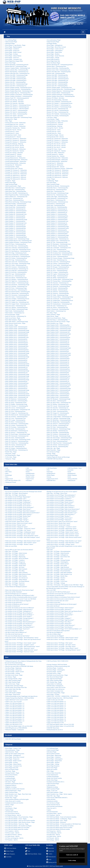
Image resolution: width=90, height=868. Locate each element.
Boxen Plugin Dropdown (53, 59)
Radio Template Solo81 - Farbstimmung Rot (58, 396)
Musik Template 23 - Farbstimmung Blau (15, 227)
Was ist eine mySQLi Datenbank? (13, 592)
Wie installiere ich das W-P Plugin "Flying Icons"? (17, 500)
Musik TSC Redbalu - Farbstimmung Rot (57, 290)
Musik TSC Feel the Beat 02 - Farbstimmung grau (17, 256)
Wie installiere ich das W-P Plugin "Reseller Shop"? (18, 516)
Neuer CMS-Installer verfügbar (13, 693)
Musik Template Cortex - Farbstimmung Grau (58, 241)
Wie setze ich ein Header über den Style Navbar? (17, 636)
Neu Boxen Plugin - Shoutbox (54, 672)
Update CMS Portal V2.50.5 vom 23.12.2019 (16, 700)
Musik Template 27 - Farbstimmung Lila (15, 230)
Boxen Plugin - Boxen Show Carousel (56, 47)
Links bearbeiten (51, 785)
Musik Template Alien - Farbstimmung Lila (57, 239)
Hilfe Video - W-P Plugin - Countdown (15, 560)
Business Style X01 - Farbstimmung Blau (57, 86)
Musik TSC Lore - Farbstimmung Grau (15, 276)
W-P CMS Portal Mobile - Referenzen (56, 822)
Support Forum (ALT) (52, 479)
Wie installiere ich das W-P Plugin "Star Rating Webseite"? (20, 627)
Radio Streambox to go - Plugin (54, 323)
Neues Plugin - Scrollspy (53, 695)
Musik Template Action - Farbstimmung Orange (17, 239)
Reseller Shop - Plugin (11, 452)
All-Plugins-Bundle (51, 44)
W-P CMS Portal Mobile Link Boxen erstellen (58, 829)
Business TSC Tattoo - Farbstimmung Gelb (57, 112)
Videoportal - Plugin (10, 459)
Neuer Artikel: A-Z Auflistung (54, 684)
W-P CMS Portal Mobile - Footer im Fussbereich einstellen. (61, 817)
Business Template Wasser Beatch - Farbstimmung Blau (60, 96)
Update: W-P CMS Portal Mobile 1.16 (14, 707)
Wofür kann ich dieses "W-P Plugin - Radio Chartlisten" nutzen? (63, 536)
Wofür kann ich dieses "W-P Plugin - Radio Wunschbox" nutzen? (63, 543)
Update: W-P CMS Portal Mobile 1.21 (56, 710)
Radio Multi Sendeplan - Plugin (13, 320)
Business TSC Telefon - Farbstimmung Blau (16, 114)
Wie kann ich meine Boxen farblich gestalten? (58, 631)
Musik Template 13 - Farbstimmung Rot (15, 218)
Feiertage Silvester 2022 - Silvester (55, 167)
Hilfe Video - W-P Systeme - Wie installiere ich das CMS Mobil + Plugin (65, 585)
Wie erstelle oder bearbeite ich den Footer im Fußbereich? (19, 608)
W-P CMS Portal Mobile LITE (13, 481)
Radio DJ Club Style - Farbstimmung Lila (15, 316)
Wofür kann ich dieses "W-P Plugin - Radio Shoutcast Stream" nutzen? (22, 541)
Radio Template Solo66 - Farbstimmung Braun (17, 383)
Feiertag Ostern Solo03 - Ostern (13, 135)
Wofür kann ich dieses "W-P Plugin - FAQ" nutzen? (59, 643)
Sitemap (49, 477)
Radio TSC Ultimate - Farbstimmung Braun (57, 445)
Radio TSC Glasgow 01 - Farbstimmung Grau (16, 413)
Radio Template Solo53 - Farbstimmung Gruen (58, 371)
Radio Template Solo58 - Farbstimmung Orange (17, 376)
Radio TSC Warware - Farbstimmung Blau (57, 447)
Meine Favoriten (30, 475)
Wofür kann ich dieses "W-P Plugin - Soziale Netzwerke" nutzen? (21, 650)
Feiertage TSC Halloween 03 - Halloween (15, 177)
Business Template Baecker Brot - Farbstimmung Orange (61, 89)
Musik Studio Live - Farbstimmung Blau (57, 207)
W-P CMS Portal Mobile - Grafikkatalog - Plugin (59, 819)
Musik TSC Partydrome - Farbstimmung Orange (17, 285)
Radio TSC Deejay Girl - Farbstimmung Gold (58, 410)
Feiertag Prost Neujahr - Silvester (55, 135)
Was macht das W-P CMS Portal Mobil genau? (58, 592)
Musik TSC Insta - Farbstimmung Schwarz (57, 269)
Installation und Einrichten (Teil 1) (55, 782)
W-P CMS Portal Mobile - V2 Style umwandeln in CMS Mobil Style (64, 824)
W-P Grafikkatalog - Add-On (54, 833)
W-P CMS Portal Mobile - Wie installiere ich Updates (60, 826)
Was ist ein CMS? (51, 590)
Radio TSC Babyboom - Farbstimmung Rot (16, 399)
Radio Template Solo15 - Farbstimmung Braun (58, 337)
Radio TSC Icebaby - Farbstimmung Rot (57, 415)
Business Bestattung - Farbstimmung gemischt (16, 65)
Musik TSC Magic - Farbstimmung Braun (57, 276)
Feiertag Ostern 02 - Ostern (12, 132)
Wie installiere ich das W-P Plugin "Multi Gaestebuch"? (60, 506)
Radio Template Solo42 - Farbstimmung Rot (16, 362)
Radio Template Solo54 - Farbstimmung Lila (16, 373)
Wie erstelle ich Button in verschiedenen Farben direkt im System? (63, 597)
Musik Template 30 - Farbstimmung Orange (58, 232)
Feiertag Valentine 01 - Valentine (13, 154)
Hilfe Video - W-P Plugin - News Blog (15, 571)
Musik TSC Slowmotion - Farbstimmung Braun (17, 295)
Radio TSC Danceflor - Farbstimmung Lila (57, 408)
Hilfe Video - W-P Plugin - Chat (55, 558)
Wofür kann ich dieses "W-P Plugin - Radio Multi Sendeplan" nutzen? (22, 537)
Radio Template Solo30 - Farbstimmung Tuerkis (17, 352)
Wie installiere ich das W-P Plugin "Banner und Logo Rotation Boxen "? (65, 611)
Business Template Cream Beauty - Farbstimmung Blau (19, 95)
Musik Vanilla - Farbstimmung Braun (14, 311)
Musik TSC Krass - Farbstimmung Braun (57, 271)
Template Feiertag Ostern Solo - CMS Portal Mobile (60, 698)
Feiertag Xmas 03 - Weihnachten (55, 165)
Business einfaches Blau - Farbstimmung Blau (16, 70)
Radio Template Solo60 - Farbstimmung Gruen (17, 378)
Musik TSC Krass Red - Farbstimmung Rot (16, 272)
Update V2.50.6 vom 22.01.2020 (55, 700)
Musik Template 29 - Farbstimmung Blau (15, 232)
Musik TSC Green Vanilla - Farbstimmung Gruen (59, 265)
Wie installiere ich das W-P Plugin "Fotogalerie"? (59, 618)
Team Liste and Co (51, 808)
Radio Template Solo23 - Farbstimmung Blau (58, 344)
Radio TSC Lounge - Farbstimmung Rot (15, 420)
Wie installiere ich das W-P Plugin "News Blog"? (59, 622)
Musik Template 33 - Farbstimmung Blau (15, 235)
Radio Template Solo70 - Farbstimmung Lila (16, 387)
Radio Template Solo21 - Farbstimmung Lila (58, 343)
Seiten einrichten (51, 799)
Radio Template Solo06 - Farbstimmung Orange (17, 330)
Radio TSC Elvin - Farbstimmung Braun (15, 411)
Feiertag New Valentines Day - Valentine (15, 128)
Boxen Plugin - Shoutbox (53, 54)
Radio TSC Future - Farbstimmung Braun (57, 411)
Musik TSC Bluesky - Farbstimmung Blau (57, 246)
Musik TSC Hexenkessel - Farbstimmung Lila (16, 269)
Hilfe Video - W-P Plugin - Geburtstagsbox (57, 562)
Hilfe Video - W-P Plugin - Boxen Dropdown (16, 493)
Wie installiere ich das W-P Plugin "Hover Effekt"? (59, 504)
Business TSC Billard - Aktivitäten (55, 98)
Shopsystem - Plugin (10, 454)
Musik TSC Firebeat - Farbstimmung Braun (16, 258)
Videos (28, 848)
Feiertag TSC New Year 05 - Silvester (56, 146)
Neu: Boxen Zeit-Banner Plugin (55, 677)
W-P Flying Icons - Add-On (53, 831)
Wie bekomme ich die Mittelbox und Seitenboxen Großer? (19, 595)
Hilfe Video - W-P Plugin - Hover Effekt (57, 566)
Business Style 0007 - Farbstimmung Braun (57, 79)
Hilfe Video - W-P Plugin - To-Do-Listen (57, 581)
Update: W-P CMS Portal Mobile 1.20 (14, 710)
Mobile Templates (72, 475)
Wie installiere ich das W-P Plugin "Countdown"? (59, 499)
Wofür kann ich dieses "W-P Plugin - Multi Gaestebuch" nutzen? (63, 534)
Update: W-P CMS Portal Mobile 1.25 (56, 714)
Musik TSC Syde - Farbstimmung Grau (56, 306)
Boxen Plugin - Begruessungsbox (13, 47)
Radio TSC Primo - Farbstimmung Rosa (15, 429)
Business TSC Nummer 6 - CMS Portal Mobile (17, 109)
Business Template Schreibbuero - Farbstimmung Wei (18, 96)
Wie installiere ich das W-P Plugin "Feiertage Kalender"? (19, 618)
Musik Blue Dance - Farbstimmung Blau (15, 188)
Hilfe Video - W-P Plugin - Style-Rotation (15, 495)
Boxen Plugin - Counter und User (55, 49)
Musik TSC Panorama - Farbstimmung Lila (57, 283)
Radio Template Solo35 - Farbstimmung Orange (59, 355)
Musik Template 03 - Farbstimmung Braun (16, 211)
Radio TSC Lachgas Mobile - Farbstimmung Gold (59, 417)
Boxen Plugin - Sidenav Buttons (13, 56)
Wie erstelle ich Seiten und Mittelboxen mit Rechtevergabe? (61, 604)
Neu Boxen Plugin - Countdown (55, 668)
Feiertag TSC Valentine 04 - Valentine (14, 151)
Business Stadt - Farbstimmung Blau (56, 73)
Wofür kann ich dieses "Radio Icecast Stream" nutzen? (18, 523)
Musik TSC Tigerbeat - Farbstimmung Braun (16, 308)
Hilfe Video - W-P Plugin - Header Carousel (58, 564)
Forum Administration (52, 775)
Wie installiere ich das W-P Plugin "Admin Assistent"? (60, 608)
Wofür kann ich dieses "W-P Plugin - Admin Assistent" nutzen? (62, 638)
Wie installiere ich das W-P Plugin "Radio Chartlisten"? (60, 507)
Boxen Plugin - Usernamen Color (13, 59)
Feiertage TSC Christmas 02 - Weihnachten (57, 170)
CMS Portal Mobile (52, 468)
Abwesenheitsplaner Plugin (53, 40)
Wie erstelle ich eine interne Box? (13, 602)
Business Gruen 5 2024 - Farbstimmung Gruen (58, 70)
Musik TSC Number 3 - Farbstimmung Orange (17, 283)
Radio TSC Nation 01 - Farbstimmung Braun (58, 424)
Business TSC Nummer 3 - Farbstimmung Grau (58, 105)
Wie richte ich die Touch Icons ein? (14, 634)
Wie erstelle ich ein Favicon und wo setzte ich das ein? (60, 599)
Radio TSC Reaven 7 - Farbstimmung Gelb (16, 432)
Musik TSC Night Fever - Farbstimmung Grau (16, 281)
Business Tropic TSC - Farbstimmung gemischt (17, 98)
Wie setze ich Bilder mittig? (54, 634)
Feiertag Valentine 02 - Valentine (55, 154)
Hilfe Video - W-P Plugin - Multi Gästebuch (16, 569)
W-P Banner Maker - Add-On (54, 813)
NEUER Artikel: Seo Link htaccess (55, 689)
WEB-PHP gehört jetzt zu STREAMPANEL (16, 728)
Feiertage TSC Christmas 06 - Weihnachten (57, 174)
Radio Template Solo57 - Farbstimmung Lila (58, 374)
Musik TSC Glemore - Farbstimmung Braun (58, 264)
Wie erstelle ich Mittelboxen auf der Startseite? (17, 604)
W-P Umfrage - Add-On (53, 840)
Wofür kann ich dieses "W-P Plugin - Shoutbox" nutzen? (19, 544)
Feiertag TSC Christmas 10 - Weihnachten (57, 140)
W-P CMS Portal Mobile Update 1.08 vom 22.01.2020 (60, 724)
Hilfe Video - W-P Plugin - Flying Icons (15, 562)
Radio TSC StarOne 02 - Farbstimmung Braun (16, 441)
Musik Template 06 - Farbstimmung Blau (15, 212)
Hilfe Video (50, 550)
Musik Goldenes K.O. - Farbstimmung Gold (16, 197)
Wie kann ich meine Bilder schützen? (14, 631)
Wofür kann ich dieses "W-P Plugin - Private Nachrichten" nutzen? (21, 536)
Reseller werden (30, 477)
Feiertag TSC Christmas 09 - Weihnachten (15, 140)
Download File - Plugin (11, 119)
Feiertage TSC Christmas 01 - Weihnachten (16, 170)
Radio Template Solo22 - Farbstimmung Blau (16, 344)
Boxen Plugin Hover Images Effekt (14, 61)
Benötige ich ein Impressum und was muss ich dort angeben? (62, 492)
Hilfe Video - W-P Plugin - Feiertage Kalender (58, 560)
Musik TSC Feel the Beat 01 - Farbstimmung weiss (59, 255)
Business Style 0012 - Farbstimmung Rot (57, 84)
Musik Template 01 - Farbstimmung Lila (15, 209)
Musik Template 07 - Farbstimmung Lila (57, 212)
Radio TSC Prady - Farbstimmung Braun (57, 427)
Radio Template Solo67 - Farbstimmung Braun (58, 383)
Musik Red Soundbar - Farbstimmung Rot (15, 204)
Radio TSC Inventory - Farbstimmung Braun (16, 417)
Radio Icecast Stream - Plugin (12, 318)
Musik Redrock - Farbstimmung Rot (56, 204)
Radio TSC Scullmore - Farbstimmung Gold (58, 434)
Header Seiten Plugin (10, 183)
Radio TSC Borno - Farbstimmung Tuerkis (16, 403)
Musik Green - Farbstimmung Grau (14, 198)
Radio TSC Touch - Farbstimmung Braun (57, 441)
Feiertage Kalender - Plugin (12, 167)
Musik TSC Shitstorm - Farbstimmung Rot (57, 292)
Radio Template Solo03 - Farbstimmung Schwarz (59, 327)
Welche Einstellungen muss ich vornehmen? (16, 594)
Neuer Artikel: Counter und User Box (56, 687)
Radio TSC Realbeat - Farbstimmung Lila (57, 431)
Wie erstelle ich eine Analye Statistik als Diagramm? (18, 601)
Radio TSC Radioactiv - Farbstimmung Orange (58, 429)
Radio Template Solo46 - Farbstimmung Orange (17, 366)
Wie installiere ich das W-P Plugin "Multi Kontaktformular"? (20, 622)
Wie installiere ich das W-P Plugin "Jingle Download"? (60, 620)
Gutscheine (70, 470)
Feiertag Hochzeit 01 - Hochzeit (55, 124)
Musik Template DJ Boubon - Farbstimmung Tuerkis (18, 242)
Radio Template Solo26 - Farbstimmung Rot (16, 348)
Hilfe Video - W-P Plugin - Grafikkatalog (15, 564)
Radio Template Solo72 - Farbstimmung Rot (16, 388)
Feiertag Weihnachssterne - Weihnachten (15, 158)
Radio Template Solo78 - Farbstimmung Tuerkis (17, 394)
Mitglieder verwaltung (11, 787)
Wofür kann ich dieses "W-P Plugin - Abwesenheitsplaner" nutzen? (22, 638)
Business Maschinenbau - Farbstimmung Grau (16, 72)
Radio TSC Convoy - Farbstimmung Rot (15, 408)
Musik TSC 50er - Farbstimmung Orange (57, 242)
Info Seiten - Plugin (10, 782)
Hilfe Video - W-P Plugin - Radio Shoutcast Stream (18, 574)
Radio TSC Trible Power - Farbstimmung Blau (17, 443)
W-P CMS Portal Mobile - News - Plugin (57, 821)
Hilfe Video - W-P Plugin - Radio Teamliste (16, 576)
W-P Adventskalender (52, 812)
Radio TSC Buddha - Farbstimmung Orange (16, 404)
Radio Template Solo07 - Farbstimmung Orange (59, 330)
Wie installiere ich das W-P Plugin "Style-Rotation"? (60, 627)
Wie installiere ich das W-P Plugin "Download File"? (60, 615)
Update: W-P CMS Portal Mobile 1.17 (56, 707)
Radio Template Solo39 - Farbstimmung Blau (58, 359)
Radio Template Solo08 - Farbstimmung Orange (17, 332)
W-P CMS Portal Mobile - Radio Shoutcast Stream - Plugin (20, 822)
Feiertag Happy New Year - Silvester (14, 124)
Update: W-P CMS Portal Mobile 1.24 (14, 714)
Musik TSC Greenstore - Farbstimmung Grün (16, 267)
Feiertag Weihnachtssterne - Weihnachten (15, 163)
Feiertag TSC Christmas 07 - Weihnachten (15, 139)
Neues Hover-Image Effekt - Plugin (55, 693)
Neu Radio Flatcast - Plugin (54, 673)
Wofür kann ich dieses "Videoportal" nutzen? (16, 527)
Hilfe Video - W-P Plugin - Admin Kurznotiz (58, 553)
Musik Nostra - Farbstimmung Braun (14, 200)
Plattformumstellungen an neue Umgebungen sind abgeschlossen (21, 696)
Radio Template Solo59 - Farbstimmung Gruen (58, 376)
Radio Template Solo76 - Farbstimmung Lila (16, 392)
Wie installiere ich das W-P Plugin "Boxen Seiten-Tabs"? (61, 497)
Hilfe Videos (8, 472)
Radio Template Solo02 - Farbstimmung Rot (16, 327)
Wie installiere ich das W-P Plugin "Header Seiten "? (18, 504)
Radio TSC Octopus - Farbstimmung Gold (15, 425)
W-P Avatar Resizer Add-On (12, 813)
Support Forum (9, 479)
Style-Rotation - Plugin (11, 808)
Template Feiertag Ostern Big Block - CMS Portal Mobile (19, 698)
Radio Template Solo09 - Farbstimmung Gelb (58, 332)
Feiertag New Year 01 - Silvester (55, 128)
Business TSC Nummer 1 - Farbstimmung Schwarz (59, 103)
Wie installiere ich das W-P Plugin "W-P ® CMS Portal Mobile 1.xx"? (64, 629)
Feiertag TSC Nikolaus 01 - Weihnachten (15, 149)
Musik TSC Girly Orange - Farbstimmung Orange (17, 264)
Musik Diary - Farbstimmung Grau (55, 191)
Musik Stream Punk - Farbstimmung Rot (15, 207)
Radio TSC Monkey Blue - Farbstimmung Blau (58, 422)
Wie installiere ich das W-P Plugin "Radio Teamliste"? (18, 514)
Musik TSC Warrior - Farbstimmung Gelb (57, 308)
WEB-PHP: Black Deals (53, 728)
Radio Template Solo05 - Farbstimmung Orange (59, 329)
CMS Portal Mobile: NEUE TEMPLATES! (57, 661)
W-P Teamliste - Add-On (11, 840)
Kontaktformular (30, 473)
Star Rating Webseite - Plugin (12, 455)
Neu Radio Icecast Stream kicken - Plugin (57, 675)
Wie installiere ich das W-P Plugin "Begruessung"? (18, 497)
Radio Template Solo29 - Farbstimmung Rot (58, 350)
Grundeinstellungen (10, 778)
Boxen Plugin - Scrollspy (11, 54)
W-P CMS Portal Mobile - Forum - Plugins (16, 819)
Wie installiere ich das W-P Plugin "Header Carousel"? (60, 502)
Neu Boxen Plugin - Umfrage (12, 673)
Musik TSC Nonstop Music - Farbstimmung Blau (59, 281)
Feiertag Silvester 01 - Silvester (13, 137)
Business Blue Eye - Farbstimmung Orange (16, 66)
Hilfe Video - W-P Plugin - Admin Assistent (16, 553)
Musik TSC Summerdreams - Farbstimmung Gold (59, 304)
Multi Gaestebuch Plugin (53, 184)
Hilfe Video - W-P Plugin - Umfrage (56, 583)
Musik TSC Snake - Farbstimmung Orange (57, 295)
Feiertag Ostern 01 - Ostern (53, 130)
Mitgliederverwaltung (52, 787)
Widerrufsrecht (71, 481)
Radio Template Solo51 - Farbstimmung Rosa (58, 369)
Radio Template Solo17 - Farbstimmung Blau (58, 339)
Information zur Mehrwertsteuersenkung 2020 (58, 666)
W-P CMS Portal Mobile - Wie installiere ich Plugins (18, 826)
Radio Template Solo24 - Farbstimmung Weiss (17, 346)
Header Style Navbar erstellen (54, 778)
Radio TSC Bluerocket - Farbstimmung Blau (16, 401)
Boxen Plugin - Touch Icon (12, 58)
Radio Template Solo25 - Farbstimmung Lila (58, 346)
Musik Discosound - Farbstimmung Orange (57, 193)
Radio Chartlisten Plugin (11, 792)
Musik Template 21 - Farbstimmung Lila (15, 225)
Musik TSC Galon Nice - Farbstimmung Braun (58, 262)
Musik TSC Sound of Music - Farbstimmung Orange (60, 297)
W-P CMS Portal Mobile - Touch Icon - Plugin (16, 824)
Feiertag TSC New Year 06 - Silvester (14, 147)
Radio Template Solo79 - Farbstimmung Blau (58, 394)
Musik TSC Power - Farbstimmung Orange (16, 288)
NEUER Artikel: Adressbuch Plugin (14, 686)
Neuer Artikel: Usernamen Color (55, 691)
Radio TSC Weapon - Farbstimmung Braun (16, 448)
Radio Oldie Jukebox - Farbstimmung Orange (16, 322)
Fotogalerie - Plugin (10, 181)
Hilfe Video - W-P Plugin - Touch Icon (15, 583)
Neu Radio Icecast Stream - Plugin (14, 675)
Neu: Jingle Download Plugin (54, 679)
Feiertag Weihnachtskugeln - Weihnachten (57, 160)
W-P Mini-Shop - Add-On (53, 835)
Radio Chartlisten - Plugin (53, 315)
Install (69, 472)
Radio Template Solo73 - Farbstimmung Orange (59, 388)
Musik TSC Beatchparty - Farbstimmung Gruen (58, 244)
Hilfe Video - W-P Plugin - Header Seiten (15, 566)
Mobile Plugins (50, 475)
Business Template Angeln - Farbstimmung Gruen (59, 88)
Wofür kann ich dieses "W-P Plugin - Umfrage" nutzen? (60, 544)
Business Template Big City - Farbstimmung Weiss (18, 93)
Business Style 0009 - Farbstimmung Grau (57, 80)
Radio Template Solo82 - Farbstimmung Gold (16, 397)
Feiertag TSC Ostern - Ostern (54, 149)
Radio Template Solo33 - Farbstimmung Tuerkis (59, 353)
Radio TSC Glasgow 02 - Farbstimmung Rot (58, 413)
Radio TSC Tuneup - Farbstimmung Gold (15, 445)
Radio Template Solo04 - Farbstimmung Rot (16, 329)
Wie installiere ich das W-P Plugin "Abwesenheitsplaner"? (61, 495)
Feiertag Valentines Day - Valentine (55, 156)
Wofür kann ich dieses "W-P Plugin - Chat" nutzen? (18, 530)
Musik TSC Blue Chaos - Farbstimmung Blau (16, 246)
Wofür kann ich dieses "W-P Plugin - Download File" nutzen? (62, 639)
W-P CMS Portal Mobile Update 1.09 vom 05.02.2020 (18, 726)
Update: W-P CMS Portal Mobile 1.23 (56, 712)
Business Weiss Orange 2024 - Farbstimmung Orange (18, 117)
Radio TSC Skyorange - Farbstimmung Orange (58, 436)
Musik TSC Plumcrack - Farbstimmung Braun (58, 286)
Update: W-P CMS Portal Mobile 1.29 (14, 717)
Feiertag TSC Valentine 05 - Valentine (56, 151)
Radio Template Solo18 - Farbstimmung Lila (16, 341)
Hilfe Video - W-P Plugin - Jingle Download (58, 567)
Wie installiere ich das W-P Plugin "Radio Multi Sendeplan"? (20, 511)
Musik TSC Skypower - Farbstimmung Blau (58, 293)
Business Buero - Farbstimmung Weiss (56, 66)
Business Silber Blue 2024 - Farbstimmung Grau (17, 73)
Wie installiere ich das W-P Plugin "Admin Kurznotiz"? (19, 610)
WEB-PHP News (51, 481)
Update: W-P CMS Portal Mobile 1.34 (56, 721)
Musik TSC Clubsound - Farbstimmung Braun (16, 248)
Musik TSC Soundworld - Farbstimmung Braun (58, 299)
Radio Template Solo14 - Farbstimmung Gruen (17, 337)
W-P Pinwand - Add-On (53, 838)
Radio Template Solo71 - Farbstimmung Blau (58, 387)
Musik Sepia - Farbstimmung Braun (56, 205)
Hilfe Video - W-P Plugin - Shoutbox (56, 578)
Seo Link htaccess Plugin (53, 452)
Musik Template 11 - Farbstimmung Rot (15, 216)
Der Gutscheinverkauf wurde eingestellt (15, 665)
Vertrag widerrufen (72, 479)
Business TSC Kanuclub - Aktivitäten (14, 103)
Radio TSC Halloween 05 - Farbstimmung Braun (17, 415)
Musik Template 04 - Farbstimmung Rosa (57, 211)
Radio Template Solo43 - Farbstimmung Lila (58, 362)
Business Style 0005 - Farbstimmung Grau (57, 77)
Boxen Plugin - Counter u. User (13, 748)
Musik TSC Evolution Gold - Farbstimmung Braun (59, 253)
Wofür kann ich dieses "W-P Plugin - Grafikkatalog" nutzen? (20, 532)
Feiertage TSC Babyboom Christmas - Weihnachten (59, 168)
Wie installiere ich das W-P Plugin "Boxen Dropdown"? (19, 613)
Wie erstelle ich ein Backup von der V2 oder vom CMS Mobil (20, 599)
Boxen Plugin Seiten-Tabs (53, 61)
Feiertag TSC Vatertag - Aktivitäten (14, 153)
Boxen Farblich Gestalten (53, 754)
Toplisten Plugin (9, 810)
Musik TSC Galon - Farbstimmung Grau (57, 260)
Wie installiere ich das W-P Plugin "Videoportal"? (59, 520)
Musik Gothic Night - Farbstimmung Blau (57, 197)
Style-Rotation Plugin (52, 455)
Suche (69, 477)
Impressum (49, 472)
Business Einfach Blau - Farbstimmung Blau (58, 68)
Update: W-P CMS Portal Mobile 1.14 (14, 705)
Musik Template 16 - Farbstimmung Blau (57, 220)
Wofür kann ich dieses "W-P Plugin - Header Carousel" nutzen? (62, 532)
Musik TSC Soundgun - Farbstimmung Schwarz (17, 299)
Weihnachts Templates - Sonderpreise (14, 730)
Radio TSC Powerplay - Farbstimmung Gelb (16, 427)
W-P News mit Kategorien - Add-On (14, 838)
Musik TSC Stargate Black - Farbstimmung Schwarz (60, 300)
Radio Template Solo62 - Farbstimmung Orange (17, 380)
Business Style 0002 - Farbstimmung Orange (16, 75)
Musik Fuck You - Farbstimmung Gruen (57, 195)
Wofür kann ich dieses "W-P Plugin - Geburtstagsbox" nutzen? (62, 530)
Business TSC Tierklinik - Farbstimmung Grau (58, 114)
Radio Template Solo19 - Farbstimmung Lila (58, 341)
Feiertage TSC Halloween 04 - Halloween (57, 177)
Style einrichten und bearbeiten (54, 806)
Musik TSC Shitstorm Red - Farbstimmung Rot (17, 293)
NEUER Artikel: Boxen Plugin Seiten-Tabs (16, 687)
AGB (6, 468)
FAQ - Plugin (8, 121)
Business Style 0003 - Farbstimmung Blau (57, 75)
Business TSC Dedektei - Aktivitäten (14, 102)
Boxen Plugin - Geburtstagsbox (54, 51)
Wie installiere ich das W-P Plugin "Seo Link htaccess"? (19, 624)
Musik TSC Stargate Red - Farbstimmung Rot (58, 302)
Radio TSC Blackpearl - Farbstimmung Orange (58, 399)
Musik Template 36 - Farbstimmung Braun (57, 237)
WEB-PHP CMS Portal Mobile (54, 459)
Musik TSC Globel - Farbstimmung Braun (15, 265)
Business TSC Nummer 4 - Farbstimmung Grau (17, 107)
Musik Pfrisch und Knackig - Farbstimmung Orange (18, 202)
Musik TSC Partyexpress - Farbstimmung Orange (59, 285)
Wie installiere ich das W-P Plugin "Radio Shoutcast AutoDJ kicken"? (22, 513)
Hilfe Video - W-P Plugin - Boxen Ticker (57, 493)
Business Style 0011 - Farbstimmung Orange (16, 84)
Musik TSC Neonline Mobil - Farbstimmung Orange (60, 279)
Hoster (28, 472)
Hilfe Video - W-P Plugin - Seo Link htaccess (16, 578)
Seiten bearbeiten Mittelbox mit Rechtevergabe (17, 799)
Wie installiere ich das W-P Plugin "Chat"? (16, 499)
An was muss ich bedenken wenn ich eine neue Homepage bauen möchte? (23, 492)
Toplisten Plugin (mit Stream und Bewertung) (58, 457)
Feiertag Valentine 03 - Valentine (13, 156)
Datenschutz (29, 470)
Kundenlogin (8, 475)
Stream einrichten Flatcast (53, 805)
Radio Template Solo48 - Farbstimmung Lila (16, 367)
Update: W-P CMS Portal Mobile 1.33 (14, 721)
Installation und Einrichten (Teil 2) (14, 784)
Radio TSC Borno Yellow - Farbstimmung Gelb (58, 403)
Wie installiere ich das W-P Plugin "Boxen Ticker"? (59, 613)
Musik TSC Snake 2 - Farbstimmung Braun (16, 297)
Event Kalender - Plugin (53, 119)
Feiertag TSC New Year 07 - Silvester (56, 147)
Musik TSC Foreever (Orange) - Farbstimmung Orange (60, 258)
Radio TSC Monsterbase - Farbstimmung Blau (16, 424)
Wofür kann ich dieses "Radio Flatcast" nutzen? (17, 522)
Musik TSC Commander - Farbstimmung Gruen (59, 248)
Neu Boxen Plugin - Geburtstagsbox (56, 670)
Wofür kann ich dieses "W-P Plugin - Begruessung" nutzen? (61, 529)
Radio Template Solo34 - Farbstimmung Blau (16, 355)
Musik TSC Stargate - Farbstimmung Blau (15, 300)
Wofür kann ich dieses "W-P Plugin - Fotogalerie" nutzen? (19, 645)
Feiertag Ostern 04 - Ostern (53, 132)
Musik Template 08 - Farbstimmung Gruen (16, 214)
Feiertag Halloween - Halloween (55, 123)
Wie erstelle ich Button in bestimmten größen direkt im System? (21, 597)
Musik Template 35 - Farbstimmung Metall (16, 237)
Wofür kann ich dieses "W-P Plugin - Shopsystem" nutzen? (20, 648)
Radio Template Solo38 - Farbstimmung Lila (16, 359)
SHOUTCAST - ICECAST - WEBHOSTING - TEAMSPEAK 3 (63, 696)
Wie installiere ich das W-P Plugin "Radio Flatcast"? (18, 509)
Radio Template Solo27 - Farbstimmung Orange (59, 348)
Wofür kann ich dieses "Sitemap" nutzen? (15, 525)
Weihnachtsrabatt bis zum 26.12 (55, 730)
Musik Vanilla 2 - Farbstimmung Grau (56, 311)
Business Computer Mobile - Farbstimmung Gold (17, 68)
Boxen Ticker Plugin (10, 63)
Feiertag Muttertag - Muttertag (54, 126)
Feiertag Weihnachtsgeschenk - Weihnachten (16, 160)
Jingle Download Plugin (11, 184)
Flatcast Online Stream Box (54, 773)
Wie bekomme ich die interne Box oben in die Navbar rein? (61, 594)
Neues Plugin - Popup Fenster (12, 695)
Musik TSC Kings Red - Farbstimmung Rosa (16, 271)
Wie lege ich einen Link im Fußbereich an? (16, 632)
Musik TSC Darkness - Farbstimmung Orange (58, 251)
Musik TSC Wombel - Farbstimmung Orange (16, 309)
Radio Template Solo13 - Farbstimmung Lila (58, 336)
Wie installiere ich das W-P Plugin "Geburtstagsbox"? (60, 500)
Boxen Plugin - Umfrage (53, 58)
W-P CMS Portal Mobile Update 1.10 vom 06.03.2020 (60, 726)
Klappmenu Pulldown (10, 785)
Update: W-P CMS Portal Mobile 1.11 (56, 702)
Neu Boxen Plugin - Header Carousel (14, 672)
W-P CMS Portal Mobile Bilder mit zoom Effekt (17, 828)
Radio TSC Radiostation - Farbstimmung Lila (16, 431)
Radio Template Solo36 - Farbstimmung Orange (17, 357)
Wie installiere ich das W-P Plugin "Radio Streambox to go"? (62, 513)
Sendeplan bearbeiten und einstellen (14, 803)
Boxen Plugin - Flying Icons (12, 51)
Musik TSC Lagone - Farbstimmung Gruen (57, 274)
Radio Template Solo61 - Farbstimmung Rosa (58, 378)
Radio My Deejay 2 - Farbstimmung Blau (57, 320)
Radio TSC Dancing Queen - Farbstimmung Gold (17, 410)
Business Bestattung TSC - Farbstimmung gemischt (59, 65)
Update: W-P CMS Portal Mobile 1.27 (56, 716)
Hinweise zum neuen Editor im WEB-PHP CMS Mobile (19, 666)
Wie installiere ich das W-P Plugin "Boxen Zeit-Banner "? (19, 615)
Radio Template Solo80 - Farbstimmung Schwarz (17, 396)
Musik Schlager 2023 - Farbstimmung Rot (15, 205)
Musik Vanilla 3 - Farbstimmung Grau (14, 313)
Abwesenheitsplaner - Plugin (12, 750)
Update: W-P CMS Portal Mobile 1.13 (56, 703)
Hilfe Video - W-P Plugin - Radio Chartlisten (16, 573)
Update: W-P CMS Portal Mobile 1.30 (56, 717)
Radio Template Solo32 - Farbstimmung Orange (17, 353)
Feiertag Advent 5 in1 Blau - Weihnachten (57, 121)
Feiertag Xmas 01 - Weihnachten (55, 163)
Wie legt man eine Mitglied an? (54, 632)
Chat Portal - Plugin (52, 117)
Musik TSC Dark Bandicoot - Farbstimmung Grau (17, 251)
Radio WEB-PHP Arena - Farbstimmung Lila (16, 450)
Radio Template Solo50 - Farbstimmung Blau (16, 369)
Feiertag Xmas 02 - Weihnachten (13, 165)
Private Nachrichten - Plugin (12, 315)
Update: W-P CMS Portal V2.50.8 (13, 723)
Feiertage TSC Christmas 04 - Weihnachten (57, 172)
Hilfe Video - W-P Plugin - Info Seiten (14, 567)
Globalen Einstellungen (52, 777)
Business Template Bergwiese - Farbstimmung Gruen (60, 91)
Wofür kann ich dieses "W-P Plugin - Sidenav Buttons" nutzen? (62, 648)
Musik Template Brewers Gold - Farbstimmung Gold (18, 241)
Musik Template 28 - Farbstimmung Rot (57, 230)
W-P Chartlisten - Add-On (53, 815)
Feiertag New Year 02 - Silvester (13, 130)
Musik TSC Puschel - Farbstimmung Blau (57, 288)
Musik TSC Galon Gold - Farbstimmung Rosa (16, 262)
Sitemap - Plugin (51, 454)
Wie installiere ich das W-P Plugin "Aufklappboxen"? (18, 611)
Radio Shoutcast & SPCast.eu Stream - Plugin (58, 322)
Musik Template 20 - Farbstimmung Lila (57, 223)
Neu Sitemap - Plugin (10, 677)
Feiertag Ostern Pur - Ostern (54, 133)
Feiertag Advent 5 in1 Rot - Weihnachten (15, 123)
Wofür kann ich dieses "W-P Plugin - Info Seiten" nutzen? (61, 645)
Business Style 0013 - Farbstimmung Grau (16, 86)
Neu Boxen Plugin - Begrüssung (13, 668)
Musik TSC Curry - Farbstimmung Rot (56, 249)
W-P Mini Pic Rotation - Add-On (13, 835)
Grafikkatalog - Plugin (52, 181)
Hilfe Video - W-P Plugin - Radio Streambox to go (59, 574)
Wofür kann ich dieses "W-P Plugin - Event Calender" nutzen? (20, 643)
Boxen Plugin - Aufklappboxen (54, 45)
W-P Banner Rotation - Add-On (13, 815)
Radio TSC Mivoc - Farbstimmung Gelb (15, 422)
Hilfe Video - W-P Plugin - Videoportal (15, 585)
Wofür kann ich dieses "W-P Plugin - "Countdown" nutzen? (61, 527)
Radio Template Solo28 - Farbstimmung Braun (17, 350)
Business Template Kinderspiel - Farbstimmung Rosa (60, 95)
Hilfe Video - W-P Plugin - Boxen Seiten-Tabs (58, 557)
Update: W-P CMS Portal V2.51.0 (13, 724)
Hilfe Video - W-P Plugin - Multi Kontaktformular (59, 569)
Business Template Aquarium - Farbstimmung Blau (18, 89)
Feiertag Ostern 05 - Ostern (12, 133)
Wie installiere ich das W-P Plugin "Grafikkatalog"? (18, 502)
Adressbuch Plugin (10, 44)
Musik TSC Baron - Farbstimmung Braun (15, 244)
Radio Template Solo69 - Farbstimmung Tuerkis (59, 385)
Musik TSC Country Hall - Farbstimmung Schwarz (18, 249)
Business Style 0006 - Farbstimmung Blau (15, 79)
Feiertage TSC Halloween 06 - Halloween (15, 179)
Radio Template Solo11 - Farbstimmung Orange (59, 334)
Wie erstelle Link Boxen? (53, 606)
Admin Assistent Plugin (11, 42)
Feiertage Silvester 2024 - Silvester (14, 168)
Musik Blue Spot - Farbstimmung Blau (15, 190)
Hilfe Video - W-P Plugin (11, 551)
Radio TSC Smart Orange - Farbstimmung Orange (59, 438)
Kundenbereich (71, 473)
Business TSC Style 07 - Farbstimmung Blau (16, 110)
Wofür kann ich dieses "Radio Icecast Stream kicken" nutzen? (62, 522)
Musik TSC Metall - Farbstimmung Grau (57, 278)
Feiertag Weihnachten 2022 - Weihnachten (57, 158)
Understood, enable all (72, 855)
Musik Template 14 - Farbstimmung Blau (57, 218)
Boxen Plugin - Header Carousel (13, 52)
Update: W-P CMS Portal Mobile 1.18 (14, 709)
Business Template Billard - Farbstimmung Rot (58, 93)
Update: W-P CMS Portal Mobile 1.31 (14, 719)
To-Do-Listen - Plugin (10, 457)
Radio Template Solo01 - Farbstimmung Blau (58, 325)
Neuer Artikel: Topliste (11, 691)
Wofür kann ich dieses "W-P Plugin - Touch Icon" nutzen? (19, 652)
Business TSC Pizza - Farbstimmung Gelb (57, 109)
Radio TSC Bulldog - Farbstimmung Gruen (57, 404)
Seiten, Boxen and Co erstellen (13, 801)
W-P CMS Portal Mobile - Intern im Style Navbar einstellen (20, 821)
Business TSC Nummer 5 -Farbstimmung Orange (59, 107)
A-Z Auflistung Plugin (11, 40)
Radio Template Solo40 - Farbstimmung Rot (16, 360)
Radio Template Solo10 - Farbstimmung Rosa (16, 334)
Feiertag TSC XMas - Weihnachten (55, 153)
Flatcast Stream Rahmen (11, 775)
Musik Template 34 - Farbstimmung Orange (58, 235)
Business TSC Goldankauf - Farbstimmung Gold (59, 102)
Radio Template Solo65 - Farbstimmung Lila (58, 381)
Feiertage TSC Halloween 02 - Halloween (57, 176)
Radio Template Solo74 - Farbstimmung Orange (17, 390)
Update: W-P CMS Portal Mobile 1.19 (56, 709)
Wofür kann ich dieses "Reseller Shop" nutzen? (58, 523)
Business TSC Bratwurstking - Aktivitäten (57, 100)
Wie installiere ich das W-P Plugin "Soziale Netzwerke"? (61, 625)
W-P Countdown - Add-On (12, 831)
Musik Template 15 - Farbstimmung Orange (16, 220)
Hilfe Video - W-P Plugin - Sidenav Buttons (16, 580)
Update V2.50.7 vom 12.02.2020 (13, 702)
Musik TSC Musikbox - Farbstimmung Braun (16, 279)
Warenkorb (29, 481)
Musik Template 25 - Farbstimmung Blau (15, 228)
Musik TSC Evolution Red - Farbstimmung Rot (17, 255)
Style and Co (8, 806)
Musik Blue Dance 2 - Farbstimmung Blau (57, 188)
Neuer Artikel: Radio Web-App (13, 689)
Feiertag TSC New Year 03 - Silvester (56, 144)
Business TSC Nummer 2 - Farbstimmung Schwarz (18, 105)
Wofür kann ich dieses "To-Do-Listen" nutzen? (58, 525)
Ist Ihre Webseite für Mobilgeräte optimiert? (16, 587)
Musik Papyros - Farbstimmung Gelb (56, 200)
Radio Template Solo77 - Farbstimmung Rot (58, 392)
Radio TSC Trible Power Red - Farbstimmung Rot (59, 443)
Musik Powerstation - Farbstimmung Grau (57, 202)
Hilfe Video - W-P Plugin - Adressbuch (15, 555)
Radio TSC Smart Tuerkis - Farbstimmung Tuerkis (17, 439)
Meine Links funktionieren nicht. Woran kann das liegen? (19, 590)
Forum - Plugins (51, 179)
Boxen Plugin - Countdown (12, 49)
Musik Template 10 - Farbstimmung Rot (57, 214)
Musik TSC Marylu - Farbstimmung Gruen (16, 278)
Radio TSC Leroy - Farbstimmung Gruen (15, 418)
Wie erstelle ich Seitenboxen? (12, 606)
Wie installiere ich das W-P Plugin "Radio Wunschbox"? (61, 514)
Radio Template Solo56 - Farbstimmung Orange (17, 374)
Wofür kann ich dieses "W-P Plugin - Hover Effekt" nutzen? (20, 534)
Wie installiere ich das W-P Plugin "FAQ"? (57, 617)
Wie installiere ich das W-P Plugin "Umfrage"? (17, 520)
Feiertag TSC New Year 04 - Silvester (14, 146)
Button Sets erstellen (52, 769)
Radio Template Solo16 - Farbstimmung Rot (16, 339)
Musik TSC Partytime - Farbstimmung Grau (16, 286)
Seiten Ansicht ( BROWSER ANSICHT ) (57, 798)
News (6, 477)
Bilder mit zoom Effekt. (11, 546)
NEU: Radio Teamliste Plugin (12, 682)
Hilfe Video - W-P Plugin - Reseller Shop (57, 576)
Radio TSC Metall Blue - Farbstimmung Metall (58, 420)
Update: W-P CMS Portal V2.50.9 (55, 723)
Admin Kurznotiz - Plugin (11, 752)
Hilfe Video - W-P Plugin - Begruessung (15, 557)
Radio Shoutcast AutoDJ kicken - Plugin (15, 323)
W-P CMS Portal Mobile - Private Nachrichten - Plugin (19, 817)
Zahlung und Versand (10, 482)
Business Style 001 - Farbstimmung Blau (15, 82)
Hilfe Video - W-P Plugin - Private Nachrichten (58, 571)
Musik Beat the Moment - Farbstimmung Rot (58, 186)
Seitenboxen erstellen (52, 801)
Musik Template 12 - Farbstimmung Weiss (57, 216)
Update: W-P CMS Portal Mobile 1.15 (56, 705)
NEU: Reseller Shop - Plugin (54, 682)
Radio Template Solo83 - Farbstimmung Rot (58, 397)
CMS (27, 468)
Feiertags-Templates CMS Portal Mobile (57, 665)
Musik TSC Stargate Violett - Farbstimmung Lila (17, 304)
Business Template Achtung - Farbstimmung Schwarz (18, 88)
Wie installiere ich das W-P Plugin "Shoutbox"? (58, 516)
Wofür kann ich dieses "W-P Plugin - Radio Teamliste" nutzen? (21, 543)
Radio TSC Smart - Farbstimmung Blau (15, 438)
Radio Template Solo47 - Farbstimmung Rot (58, 366)
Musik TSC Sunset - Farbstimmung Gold (15, 306)
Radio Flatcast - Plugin (52, 316)
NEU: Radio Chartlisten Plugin (54, 680)
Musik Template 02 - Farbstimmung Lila (57, 209)
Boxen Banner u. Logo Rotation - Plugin (15, 45)
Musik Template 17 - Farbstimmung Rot (15, 221)
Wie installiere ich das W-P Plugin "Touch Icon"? (17, 629)
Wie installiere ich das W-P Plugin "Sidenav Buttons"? (18, 625)
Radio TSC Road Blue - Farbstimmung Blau (58, 432)
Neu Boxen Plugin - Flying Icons (13, 670)
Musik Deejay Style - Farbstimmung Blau (15, 191)
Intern (7, 473)
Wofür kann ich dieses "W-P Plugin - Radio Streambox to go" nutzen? (64, 541)
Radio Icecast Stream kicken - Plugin (56, 318)
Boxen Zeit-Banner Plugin (53, 63)
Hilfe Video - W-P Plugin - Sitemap (55, 580)
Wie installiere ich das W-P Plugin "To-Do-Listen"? (59, 518)
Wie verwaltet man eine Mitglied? (55, 636)
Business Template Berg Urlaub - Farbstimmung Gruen (19, 91)
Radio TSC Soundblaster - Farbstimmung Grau (58, 439)
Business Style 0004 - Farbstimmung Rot (15, 77)
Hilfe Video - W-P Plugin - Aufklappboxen (57, 555)
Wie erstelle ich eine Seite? (53, 602)
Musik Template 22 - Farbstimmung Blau (57, 225)
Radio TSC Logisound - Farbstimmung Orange (58, 418)
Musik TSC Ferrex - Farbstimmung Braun (57, 256)
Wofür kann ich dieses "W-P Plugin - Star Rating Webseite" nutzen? (63, 650)
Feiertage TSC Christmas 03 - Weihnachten (16, 172)
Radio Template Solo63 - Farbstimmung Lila (58, 380)
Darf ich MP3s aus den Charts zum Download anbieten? (19, 550)
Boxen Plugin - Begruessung (54, 755)
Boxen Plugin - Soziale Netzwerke (55, 56)
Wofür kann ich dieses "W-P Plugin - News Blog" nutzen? (61, 646)
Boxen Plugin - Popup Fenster (54, 52)
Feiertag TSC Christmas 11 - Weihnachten (15, 142)
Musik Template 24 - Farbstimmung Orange (58, 227)
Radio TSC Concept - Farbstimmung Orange (58, 406)
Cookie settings (72, 860)
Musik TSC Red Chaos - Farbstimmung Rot (16, 290)
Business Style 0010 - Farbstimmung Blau (57, 82)
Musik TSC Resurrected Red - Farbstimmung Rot (17, 292)
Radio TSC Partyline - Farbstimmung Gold (57, 425)
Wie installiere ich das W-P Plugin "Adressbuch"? (59, 610)
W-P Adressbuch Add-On (11, 812)
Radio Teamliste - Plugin (11, 325)
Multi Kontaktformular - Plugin (13, 186)
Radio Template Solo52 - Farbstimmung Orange (17, 371)
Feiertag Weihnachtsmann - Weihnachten (57, 161)
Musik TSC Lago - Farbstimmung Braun (15, 274)
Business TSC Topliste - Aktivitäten (14, 116)
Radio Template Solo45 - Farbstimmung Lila (58, 364)
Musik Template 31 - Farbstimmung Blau (15, 234)
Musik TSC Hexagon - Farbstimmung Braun (58, 267)
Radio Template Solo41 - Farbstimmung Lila (58, 360)
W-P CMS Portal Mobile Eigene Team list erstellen (59, 828)
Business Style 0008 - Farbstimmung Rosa (16, 80)
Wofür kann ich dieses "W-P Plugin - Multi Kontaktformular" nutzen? (22, 646)
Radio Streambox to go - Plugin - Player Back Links (18, 794)
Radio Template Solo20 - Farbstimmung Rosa (16, 343)
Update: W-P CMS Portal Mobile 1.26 (14, 716)
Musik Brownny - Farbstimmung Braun (56, 190)
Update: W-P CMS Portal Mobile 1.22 (14, 712)
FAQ (48, 470)
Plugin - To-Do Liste (52, 791)
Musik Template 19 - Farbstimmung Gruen (16, 223)
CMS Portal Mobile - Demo (74, 468)
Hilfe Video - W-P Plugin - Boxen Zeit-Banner (16, 558)
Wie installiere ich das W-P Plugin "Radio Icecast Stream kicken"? (63, 509)
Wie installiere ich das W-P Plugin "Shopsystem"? (59, 624)
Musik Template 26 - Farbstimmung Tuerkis (58, 228)
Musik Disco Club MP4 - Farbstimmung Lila (16, 193)
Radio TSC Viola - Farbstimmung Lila (15, 447)
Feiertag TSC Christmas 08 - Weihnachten (57, 139)
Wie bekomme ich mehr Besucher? (55, 595)
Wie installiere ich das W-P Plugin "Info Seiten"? (17, 620)
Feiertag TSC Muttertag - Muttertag (14, 144)
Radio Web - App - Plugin (53, 448)
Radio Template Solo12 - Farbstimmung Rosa (16, 336)
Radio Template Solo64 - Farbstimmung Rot (16, 381)
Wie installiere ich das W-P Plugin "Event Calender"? (18, 617)
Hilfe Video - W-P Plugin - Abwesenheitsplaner (58, 551)
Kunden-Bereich (51, 473)
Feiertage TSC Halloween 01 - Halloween (15, 176)
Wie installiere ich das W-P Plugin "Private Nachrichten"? (19, 507)
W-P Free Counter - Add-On (12, 833)
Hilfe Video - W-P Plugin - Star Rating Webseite (17, 581)
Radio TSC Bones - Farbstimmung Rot (56, 401)
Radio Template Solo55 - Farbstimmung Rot (58, 373)
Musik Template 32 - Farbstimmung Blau (57, 234)
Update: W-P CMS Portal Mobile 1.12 (14, 703)
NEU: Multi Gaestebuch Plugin (13, 680)
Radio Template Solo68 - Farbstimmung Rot (16, 385)
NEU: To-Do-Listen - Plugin (12, 684)
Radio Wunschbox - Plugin (53, 450)
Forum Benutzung (9, 777)
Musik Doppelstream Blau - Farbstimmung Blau (17, 195)
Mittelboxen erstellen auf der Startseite (15, 789)
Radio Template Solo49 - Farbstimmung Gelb (58, 367)
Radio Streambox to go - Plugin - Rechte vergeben (59, 794)
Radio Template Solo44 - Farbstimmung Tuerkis (17, 364)
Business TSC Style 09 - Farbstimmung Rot (16, 112)
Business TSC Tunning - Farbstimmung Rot (57, 116)
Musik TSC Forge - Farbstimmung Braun (15, 260)
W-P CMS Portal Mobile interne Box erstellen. (17, 829)
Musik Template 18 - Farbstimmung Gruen (57, 221)
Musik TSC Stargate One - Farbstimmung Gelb (17, 302)
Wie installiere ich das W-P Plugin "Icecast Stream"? (18, 506)
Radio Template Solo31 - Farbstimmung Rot (58, 352)
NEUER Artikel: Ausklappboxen (55, 686)
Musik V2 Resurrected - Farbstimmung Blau (58, 309)
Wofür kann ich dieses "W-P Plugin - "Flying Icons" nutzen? (20, 529)
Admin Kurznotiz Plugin (53, 42)
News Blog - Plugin (52, 313)
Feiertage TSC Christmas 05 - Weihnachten (16, 174)
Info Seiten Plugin (51, 183)
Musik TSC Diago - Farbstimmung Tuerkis (16, 253)
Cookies (7, 470)
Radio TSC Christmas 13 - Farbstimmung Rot (16, 406)
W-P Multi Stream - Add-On (12, 836)
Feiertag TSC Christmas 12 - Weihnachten (57, 142)
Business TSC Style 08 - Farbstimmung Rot (57, 110)
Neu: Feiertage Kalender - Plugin (13, 679)
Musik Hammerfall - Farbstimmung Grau (57, 198)
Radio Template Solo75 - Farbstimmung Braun (58, 390)
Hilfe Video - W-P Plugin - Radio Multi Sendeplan (59, 573)
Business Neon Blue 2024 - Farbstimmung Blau (58, 72)
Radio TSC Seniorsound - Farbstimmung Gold (16, 436)
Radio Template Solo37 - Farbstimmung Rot (58, 357)
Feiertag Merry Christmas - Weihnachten (15, 126)
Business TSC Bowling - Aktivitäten (14, 100)
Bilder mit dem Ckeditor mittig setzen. (15, 754)
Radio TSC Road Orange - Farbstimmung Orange (17, 434)
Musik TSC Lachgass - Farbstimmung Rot (57, 272)
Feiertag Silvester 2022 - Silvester (55, 137)
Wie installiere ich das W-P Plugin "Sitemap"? (16, 518)
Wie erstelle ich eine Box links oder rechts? (57, 601)
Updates (49, 810)
